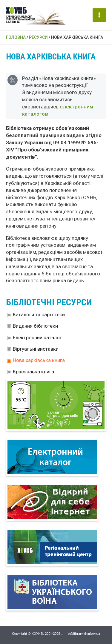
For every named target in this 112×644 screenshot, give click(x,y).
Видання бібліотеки (35, 326)
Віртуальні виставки (36, 349)
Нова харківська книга (39, 360)
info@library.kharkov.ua (82, 634)
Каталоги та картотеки (39, 315)
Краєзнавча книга (33, 372)
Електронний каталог (37, 338)
